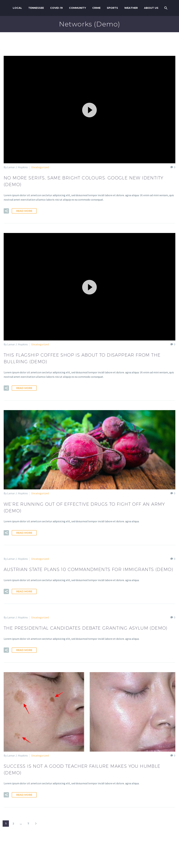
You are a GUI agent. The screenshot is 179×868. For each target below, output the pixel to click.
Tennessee (36, 8)
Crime (96, 8)
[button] (89, 110)
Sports (112, 8)
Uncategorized (40, 167)
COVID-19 (56, 8)
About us (151, 8)
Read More (24, 211)
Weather (131, 8)
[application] (89, 110)
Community (78, 8)
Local (17, 8)
